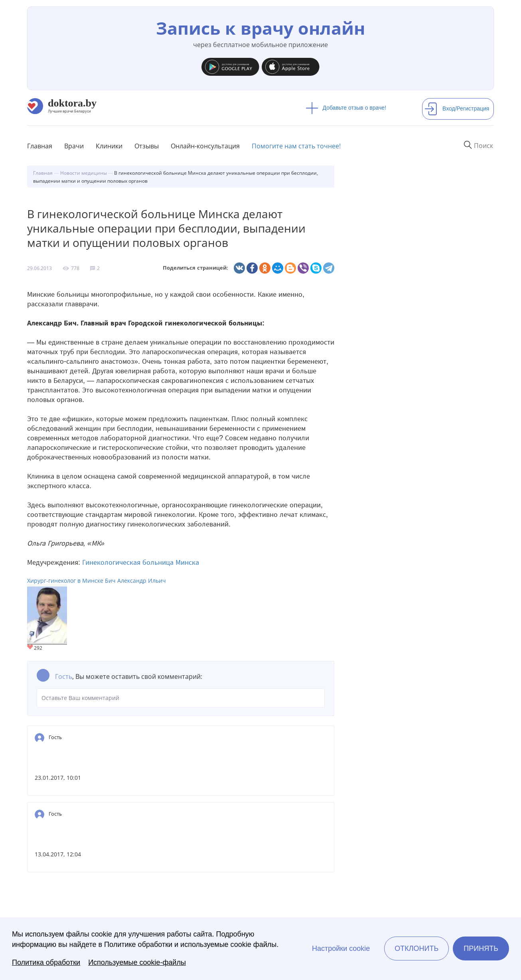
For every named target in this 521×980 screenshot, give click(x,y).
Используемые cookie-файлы (137, 962)
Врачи (74, 146)
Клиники (109, 146)
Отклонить (416, 948)
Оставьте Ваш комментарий (181, 698)
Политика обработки (46, 962)
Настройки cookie (341, 948)
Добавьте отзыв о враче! (346, 108)
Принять (481, 948)
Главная (40, 146)
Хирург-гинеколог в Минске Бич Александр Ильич (97, 581)
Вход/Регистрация (457, 108)
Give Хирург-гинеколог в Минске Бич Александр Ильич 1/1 (31, 648)
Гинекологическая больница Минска (141, 562)
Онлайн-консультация (205, 146)
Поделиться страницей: (195, 268)
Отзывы (147, 146)
